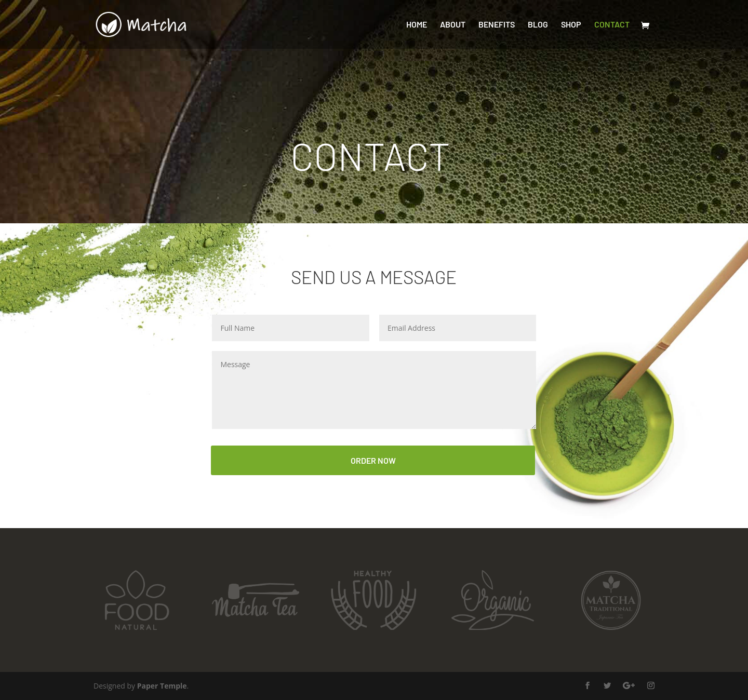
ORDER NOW (373, 460)
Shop (571, 25)
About (453, 25)
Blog (538, 25)
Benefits (497, 25)
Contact (612, 25)
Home (417, 25)
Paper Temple (162, 686)
